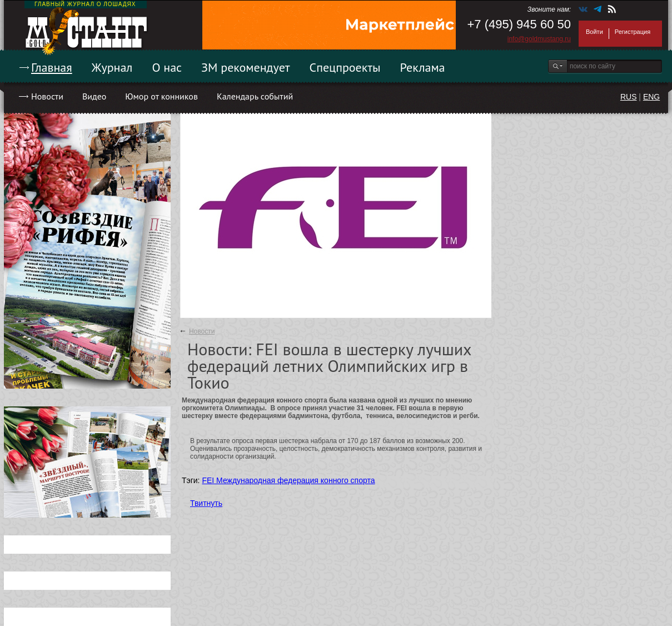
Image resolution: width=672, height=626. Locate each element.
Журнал (112, 67)
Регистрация (633, 32)
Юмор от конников (161, 96)
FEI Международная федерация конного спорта (288, 480)
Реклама (423, 67)
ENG (651, 97)
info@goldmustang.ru (539, 39)
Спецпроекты (345, 67)
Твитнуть (206, 503)
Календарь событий (255, 96)
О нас (167, 67)
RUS (629, 97)
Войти (594, 32)
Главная (52, 67)
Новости (47, 96)
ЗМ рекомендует (246, 67)
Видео (94, 96)
